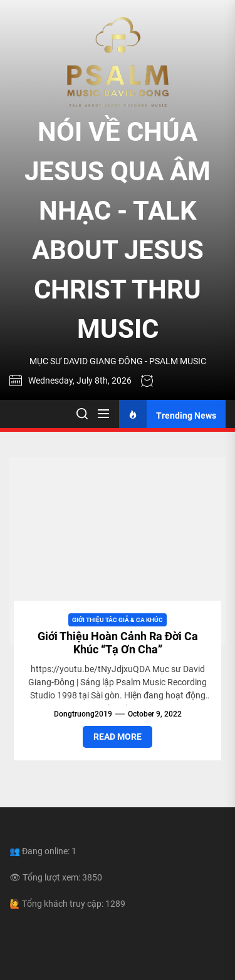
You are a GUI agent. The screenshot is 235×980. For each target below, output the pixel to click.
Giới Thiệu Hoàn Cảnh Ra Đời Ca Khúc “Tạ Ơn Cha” (118, 643)
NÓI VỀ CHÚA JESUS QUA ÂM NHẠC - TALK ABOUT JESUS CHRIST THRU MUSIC (118, 230)
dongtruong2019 (83, 714)
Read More (118, 737)
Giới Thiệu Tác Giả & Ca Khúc (118, 620)
